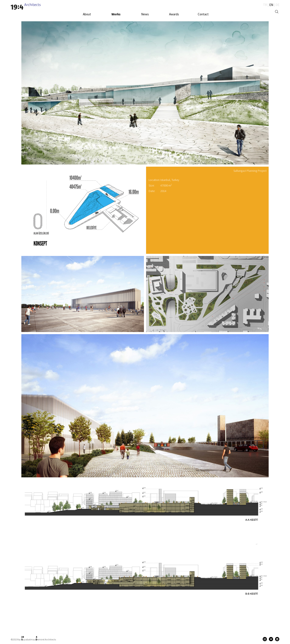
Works (116, 14)
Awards (174, 14)
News (145, 14)
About (87, 14)
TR (265, 5)
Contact (203, 14)
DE (277, 5)
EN (271, 5)
